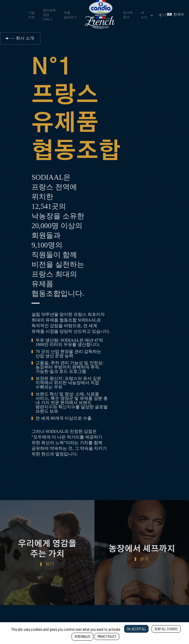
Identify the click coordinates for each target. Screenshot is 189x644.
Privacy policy (107, 636)
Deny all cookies (166, 629)
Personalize (83, 636)
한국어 (176, 15)
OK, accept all (136, 629)
